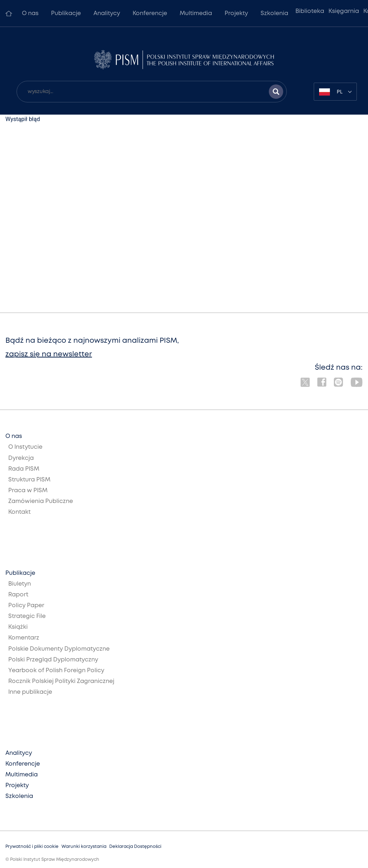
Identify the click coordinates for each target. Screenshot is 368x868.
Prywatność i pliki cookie (32, 847)
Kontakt (19, 512)
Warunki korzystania (84, 847)
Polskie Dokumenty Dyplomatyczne (59, 649)
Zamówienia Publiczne (41, 501)
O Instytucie (25, 447)
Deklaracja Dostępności (135, 847)
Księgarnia (344, 11)
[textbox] (335, 92)
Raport (18, 595)
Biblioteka (310, 11)
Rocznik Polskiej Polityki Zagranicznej (61, 681)
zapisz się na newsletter (49, 354)
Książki (18, 627)
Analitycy (107, 13)
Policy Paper (26, 606)
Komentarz (24, 638)
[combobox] (335, 92)
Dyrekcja (21, 458)
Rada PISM (24, 469)
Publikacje (66, 13)
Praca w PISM (28, 491)
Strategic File (27, 616)
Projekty (236, 13)
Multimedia (196, 13)
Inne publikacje (30, 692)
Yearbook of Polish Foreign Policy (56, 671)
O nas (30, 13)
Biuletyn (20, 584)
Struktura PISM (29, 480)
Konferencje (150, 13)
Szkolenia (274, 13)
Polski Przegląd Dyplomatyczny (53, 660)
